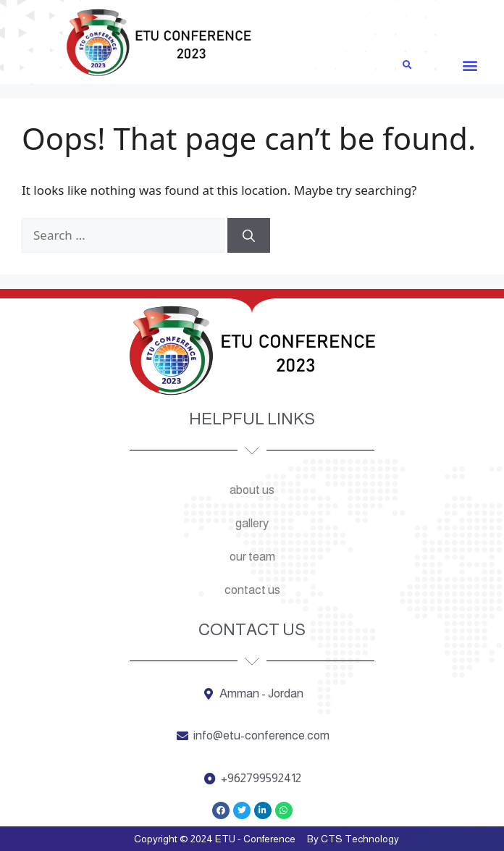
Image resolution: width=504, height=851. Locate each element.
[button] (470, 65)
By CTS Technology (353, 839)
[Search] (249, 235)
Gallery (252, 523)
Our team (252, 557)
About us (252, 490)
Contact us (252, 590)
